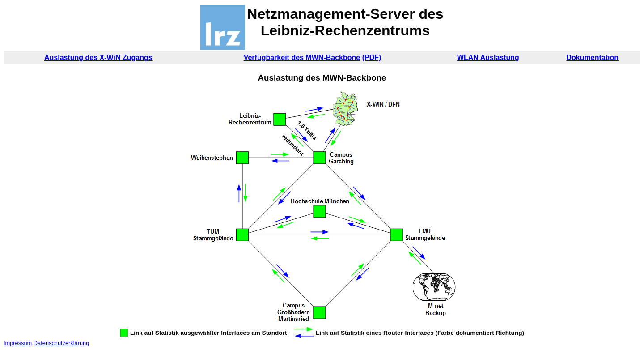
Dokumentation (593, 58)
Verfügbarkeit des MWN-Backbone (302, 58)
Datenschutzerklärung (61, 343)
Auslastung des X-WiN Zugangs (98, 58)
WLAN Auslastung (488, 58)
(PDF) (372, 58)
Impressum (18, 343)
